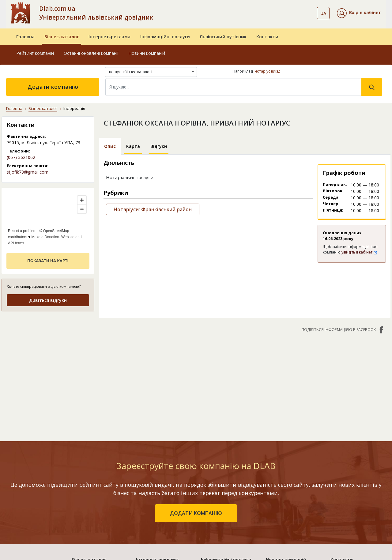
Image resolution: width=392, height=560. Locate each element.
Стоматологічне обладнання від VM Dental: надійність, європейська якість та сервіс (290, 524)
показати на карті (48, 261)
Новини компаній (147, 53)
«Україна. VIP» (151, 496)
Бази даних (213, 461)
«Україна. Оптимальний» (163, 488)
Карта (133, 146)
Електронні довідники (225, 470)
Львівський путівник (223, 37)
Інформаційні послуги (165, 37)
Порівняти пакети (156, 505)
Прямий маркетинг (221, 488)
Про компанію (346, 461)
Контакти (267, 37)
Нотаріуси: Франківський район (153, 209)
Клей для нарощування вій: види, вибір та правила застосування (291, 467)
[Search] (233, 87)
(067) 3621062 (21, 157)
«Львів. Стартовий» (157, 461)
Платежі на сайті (349, 505)
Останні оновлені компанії (91, 53)
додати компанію (196, 403)
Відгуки (159, 146)
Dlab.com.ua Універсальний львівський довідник (96, 13)
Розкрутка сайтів (220, 505)
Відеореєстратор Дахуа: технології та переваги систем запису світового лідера (292, 492)
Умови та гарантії (350, 488)
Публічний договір (351, 470)
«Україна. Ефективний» (161, 479)
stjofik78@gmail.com (28, 172)
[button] (359, 13)
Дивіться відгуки (48, 300)
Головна (25, 37)
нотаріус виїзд (267, 71)
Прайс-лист (343, 496)
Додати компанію (53, 87)
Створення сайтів (220, 496)
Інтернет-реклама (109, 37)
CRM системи (215, 479)
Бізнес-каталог (62, 37)
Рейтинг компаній (35, 53)
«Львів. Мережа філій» (160, 470)
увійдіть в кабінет (359, 252)
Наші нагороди (347, 479)
